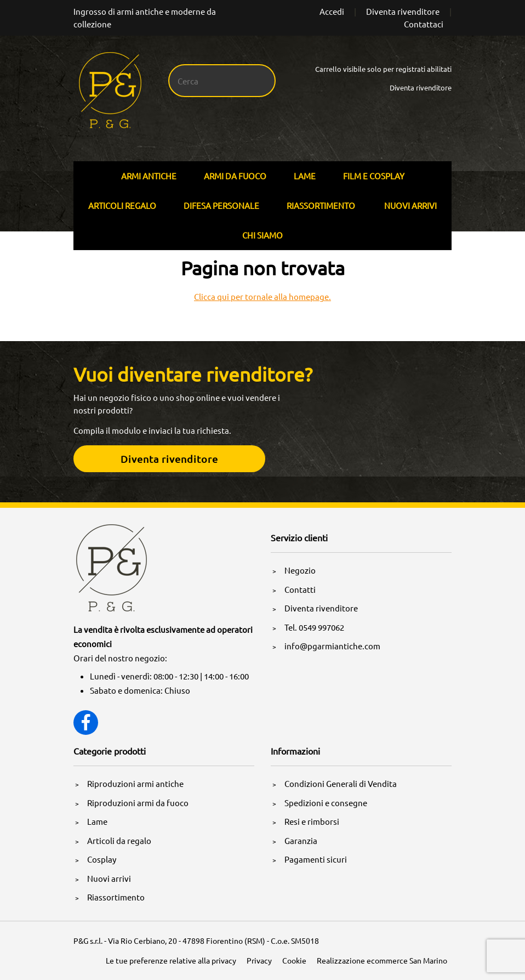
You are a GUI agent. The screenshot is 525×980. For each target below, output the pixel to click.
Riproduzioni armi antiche (135, 783)
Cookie (294, 960)
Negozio (300, 570)
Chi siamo (262, 235)
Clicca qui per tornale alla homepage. (262, 296)
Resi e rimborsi (312, 821)
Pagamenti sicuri (316, 859)
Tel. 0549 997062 (314, 627)
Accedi (332, 11)
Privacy (259, 960)
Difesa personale (221, 205)
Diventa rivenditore (403, 11)
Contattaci (424, 24)
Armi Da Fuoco (235, 176)
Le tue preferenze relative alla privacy (171, 960)
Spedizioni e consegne (326, 803)
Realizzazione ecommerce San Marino (382, 960)
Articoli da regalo (119, 840)
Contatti (300, 589)
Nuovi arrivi (410, 205)
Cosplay (102, 859)
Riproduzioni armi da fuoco (138, 803)
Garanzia (301, 840)
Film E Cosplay (374, 176)
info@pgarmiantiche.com (332, 646)
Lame (305, 176)
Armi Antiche (149, 176)
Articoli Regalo (122, 205)
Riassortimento (321, 205)
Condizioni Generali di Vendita (341, 783)
